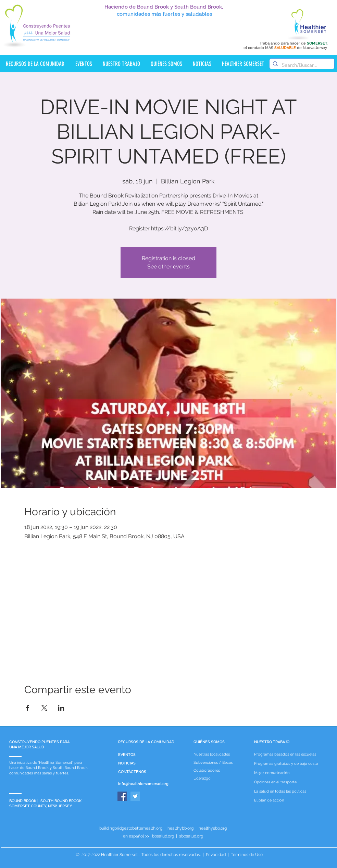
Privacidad (216, 855)
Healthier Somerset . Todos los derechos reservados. (151, 855)
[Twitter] (135, 796)
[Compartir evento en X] (44, 708)
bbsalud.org (163, 836)
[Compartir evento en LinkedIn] (61, 708)
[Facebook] (122, 796)
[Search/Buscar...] (301, 65)
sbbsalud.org (191, 836)
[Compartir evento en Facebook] (28, 708)
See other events (168, 267)
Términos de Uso (246, 855)
